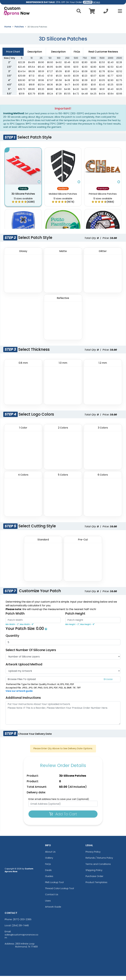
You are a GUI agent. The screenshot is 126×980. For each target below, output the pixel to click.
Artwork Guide (53, 911)
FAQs (48, 868)
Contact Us (52, 898)
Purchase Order (94, 880)
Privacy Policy (93, 856)
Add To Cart (63, 818)
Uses (48, 905)
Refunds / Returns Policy (99, 862)
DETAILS (97, 2)
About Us (50, 856)
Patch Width (15, 617)
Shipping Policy (94, 874)
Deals (48, 874)
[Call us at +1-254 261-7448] (106, 12)
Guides (49, 880)
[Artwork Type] (63, 675)
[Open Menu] (119, 11)
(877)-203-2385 (22, 923)
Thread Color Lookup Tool (59, 892)
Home (8, 31)
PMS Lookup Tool (54, 886)
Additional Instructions (23, 702)
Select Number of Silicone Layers (31, 654)
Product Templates (96, 886)
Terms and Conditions (98, 868)
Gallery (49, 862)
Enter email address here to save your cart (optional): (59, 803)
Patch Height (75, 617)
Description (58, 56)
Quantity (12, 640)
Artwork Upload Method (24, 668)
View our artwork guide (19, 695)
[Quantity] (63, 646)
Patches (19, 31)
